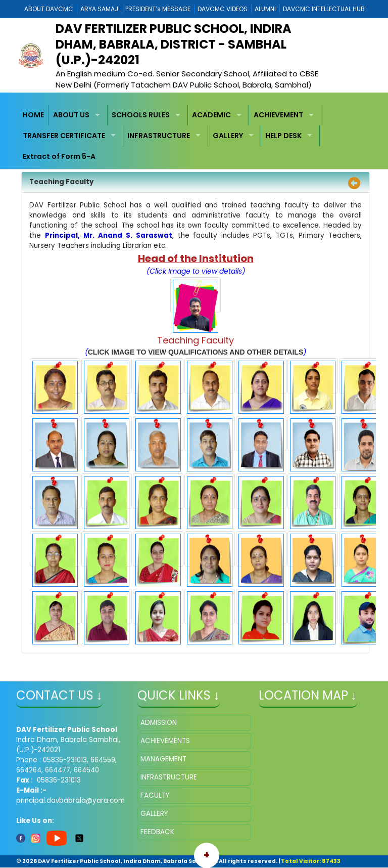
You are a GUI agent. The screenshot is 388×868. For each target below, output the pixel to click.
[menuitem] (34, 116)
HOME (33, 115)
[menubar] (194, 136)
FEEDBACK (157, 832)
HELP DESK (283, 136)
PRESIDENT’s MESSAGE (158, 9)
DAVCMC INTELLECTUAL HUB (324, 9)
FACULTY (155, 795)
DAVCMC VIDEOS (223, 9)
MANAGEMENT (163, 759)
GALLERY (228, 136)
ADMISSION (159, 723)
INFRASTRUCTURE (159, 136)
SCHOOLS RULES (141, 115)
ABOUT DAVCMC (49, 9)
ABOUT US (71, 115)
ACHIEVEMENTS (165, 741)
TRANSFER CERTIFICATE (64, 136)
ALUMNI (265, 9)
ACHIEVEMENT (278, 115)
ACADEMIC (211, 115)
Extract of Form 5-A (59, 156)
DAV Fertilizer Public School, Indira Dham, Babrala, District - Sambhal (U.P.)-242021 (174, 44)
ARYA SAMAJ (99, 9)
